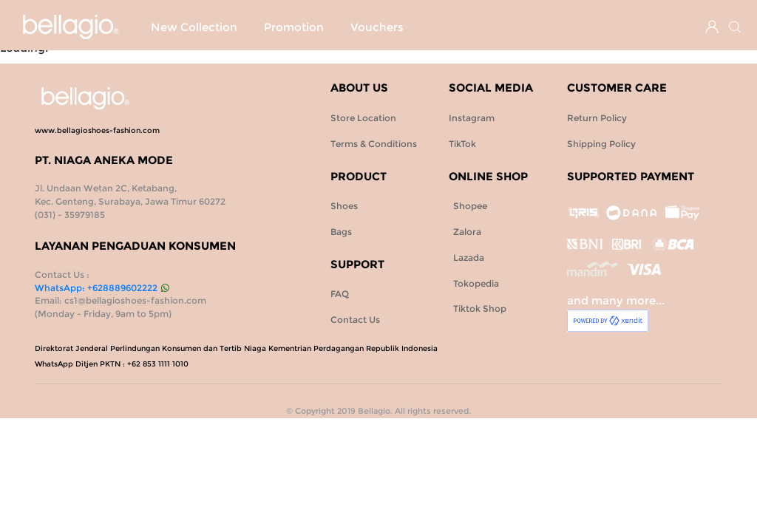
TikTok (462, 144)
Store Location (363, 118)
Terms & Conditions (374, 144)
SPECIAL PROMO (312, 27)
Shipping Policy (601, 144)
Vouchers (264, 55)
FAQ (340, 294)
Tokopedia (474, 283)
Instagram (472, 118)
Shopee (468, 206)
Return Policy (597, 118)
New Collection (194, 27)
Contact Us (355, 320)
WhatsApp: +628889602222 (102, 288)
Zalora (465, 232)
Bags (461, 27)
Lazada (466, 258)
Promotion (181, 55)
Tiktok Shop (478, 308)
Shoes (404, 27)
